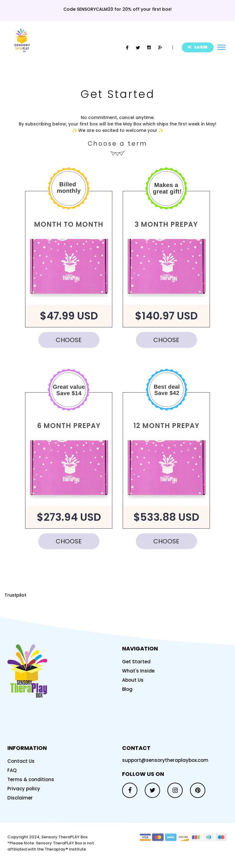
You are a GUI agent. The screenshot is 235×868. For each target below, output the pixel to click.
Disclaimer (20, 798)
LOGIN (198, 47)
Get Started (136, 662)
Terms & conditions (31, 779)
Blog (127, 689)
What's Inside (138, 671)
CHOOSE (69, 340)
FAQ (12, 770)
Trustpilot (15, 595)
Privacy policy (24, 789)
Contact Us (21, 761)
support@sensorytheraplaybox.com (165, 760)
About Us (133, 680)
